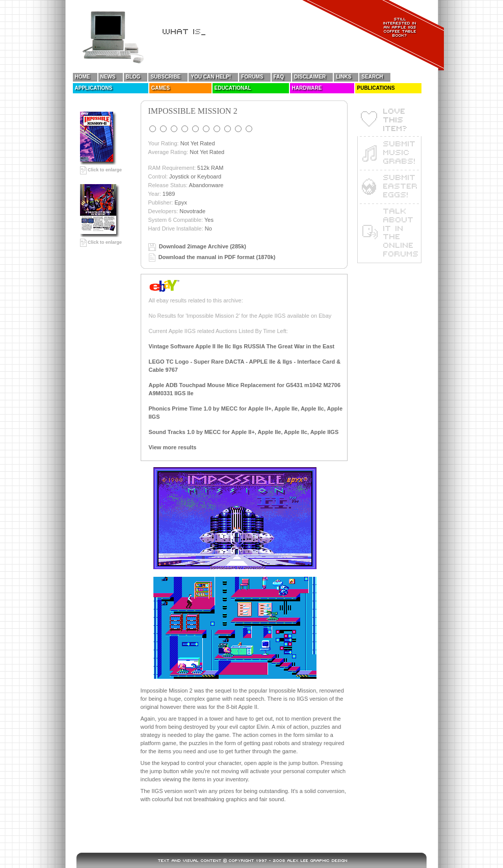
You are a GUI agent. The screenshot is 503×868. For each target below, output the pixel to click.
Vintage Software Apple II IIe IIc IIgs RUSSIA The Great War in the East (242, 346)
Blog (133, 77)
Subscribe (165, 77)
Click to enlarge (101, 170)
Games (161, 88)
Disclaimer (310, 77)
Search (372, 77)
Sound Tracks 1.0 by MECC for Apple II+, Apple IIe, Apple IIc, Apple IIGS (244, 432)
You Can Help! (211, 77)
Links (343, 77)
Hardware (307, 88)
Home (83, 77)
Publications (376, 88)
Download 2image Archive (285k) (203, 246)
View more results (173, 447)
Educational (233, 88)
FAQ (279, 77)
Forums (252, 77)
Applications (94, 88)
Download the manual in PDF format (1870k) (217, 257)
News (108, 77)
